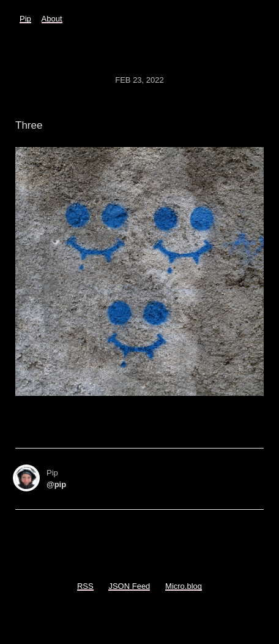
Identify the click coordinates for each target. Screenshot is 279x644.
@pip (56, 484)
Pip (25, 19)
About (52, 19)
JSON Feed (129, 586)
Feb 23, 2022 (139, 80)
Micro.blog (184, 586)
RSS (85, 586)
